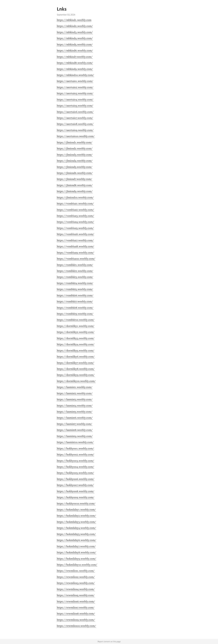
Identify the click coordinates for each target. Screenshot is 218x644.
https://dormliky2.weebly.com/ (76, 332)
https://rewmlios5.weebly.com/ (76, 595)
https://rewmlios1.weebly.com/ (76, 571)
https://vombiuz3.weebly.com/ (75, 216)
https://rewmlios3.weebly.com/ (76, 583)
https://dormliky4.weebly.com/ (76, 344)
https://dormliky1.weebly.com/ (76, 326)
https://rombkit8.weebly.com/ (75, 308)
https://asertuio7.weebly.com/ (75, 118)
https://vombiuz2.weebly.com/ (75, 210)
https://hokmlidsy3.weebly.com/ (76, 522)
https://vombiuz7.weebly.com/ (75, 240)
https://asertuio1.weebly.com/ (75, 81)
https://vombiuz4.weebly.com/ (75, 222)
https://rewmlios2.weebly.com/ (76, 577)
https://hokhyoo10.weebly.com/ (76, 504)
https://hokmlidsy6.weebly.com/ (76, 540)
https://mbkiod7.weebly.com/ (75, 57)
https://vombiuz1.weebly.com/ (75, 204)
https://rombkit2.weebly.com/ (75, 271)
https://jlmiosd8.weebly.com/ (75, 185)
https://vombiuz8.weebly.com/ (75, 246)
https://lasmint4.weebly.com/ (75, 406)
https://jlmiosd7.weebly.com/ (74, 179)
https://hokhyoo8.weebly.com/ (76, 491)
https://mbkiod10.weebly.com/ (75, 75)
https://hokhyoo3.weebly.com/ (75, 461)
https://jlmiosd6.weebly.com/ (75, 173)
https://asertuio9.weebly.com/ (75, 130)
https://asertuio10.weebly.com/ (76, 136)
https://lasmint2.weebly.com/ (75, 393)
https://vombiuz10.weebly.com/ (76, 259)
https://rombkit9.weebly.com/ (75, 314)
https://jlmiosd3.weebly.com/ (75, 155)
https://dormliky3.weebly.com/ (76, 338)
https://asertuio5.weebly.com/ (75, 106)
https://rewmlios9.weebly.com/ (76, 620)
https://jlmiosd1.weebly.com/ (75, 142)
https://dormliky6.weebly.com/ (76, 357)
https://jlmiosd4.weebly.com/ (75, 161)
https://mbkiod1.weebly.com (74, 20)
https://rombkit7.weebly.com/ (75, 301)
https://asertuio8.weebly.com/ (75, 124)
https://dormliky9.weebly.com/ (76, 375)
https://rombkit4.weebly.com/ (75, 283)
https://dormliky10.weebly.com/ (76, 381)
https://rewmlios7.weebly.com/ (76, 608)
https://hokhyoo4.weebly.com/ (75, 467)
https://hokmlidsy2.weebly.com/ (76, 516)
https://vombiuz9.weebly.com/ (75, 253)
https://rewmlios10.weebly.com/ (76, 626)
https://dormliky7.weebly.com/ (75, 363)
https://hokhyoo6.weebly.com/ (76, 479)
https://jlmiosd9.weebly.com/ (75, 191)
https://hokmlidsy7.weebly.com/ (76, 546)
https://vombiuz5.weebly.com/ (75, 228)
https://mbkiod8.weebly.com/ (75, 63)
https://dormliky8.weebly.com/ (76, 369)
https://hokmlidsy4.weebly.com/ (76, 528)
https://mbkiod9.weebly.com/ (75, 69)
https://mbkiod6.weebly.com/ (75, 51)
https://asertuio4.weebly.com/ (75, 100)
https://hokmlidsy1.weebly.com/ (76, 510)
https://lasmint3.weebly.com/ (75, 399)
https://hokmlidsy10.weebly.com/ (77, 565)
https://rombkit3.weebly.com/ (75, 277)
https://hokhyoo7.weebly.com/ (75, 485)
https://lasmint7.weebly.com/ (74, 424)
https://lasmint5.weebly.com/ (75, 412)
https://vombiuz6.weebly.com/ (75, 234)
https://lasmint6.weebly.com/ (75, 418)
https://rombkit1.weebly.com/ (75, 265)
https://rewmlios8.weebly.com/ (76, 614)
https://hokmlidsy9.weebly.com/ (76, 559)
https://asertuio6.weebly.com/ (75, 112)
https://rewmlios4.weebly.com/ (76, 589)
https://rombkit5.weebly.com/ (75, 289)
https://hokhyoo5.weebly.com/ (75, 473)
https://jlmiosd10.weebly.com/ (75, 198)
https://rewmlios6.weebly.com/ (76, 601)
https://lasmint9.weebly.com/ (75, 436)
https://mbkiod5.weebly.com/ (75, 44)
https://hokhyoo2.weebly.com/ (75, 455)
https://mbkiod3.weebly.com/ (75, 32)
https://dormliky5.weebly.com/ (76, 351)
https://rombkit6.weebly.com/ (75, 295)
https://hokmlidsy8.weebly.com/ (76, 552)
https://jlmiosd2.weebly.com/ (75, 148)
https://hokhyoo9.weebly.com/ (76, 497)
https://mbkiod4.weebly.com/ (75, 38)
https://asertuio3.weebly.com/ (75, 93)
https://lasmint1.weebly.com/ (75, 387)
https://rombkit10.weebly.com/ (76, 320)
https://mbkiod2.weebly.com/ (75, 26)
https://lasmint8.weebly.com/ (75, 430)
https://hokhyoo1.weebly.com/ (75, 448)
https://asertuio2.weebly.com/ (75, 87)
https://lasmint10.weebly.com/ (75, 442)
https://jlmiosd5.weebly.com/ (75, 167)
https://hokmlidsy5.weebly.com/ (76, 534)
